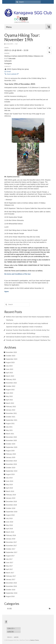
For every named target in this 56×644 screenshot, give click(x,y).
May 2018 (9, 525)
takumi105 (10, 44)
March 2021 (10, 434)
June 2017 (10, 563)
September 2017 (12, 552)
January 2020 (11, 457)
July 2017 (9, 559)
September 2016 (12, 593)
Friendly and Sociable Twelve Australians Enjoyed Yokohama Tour (28, 340)
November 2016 (11, 586)
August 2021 (10, 423)
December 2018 (11, 501)
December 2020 (11, 437)
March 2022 (10, 403)
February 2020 (11, 454)
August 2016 (10, 596)
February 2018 (11, 535)
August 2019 (10, 474)
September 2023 (12, 359)
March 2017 (10, 573)
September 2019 (12, 471)
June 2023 (10, 369)
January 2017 (11, 579)
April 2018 (9, 529)
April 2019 (9, 488)
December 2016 (11, 583)
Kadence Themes (35, 640)
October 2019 (11, 468)
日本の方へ (11, 628)
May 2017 (9, 566)
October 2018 (11, 508)
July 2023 (9, 366)
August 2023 (10, 362)
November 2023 (11, 352)
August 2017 (10, 556)
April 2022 (9, 400)
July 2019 (9, 478)
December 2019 (11, 461)
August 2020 (10, 451)
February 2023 (11, 379)
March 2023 (10, 376)
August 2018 (10, 515)
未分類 (9, 609)
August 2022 (10, 390)
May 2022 (9, 396)
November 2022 (11, 383)
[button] (49, 52)
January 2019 (11, 498)
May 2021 (9, 430)
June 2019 (10, 481)
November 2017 (11, 546)
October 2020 (11, 444)
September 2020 (12, 447)
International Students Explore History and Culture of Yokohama (28, 337)
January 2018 (11, 539)
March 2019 (10, 491)
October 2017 (11, 549)
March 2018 (10, 532)
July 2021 (9, 427)
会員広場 (10, 632)
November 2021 (11, 413)
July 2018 (9, 518)
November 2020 (11, 440)
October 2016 (11, 590)
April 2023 (9, 373)
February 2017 (11, 576)
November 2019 (11, 464)
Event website (11, 74)
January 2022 (11, 410)
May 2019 (9, 485)
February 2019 (11, 495)
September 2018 (12, 512)
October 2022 (11, 386)
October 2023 (11, 356)
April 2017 (9, 569)
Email (8, 72)
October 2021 (11, 417)
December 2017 (11, 542)
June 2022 (10, 393)
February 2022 (11, 407)
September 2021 (12, 420)
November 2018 (11, 505)
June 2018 (10, 522)
